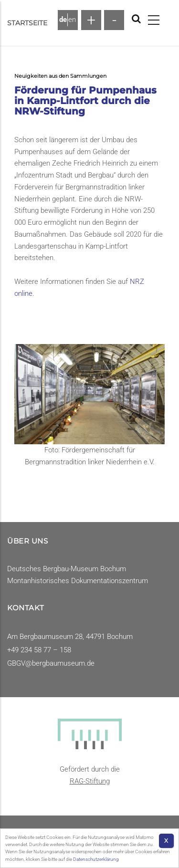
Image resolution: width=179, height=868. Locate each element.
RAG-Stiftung (90, 781)
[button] (89, 394)
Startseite (27, 23)
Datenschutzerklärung (96, 859)
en (72, 20)
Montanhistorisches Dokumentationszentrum (78, 581)
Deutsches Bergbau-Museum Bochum (67, 569)
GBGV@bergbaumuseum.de (51, 663)
